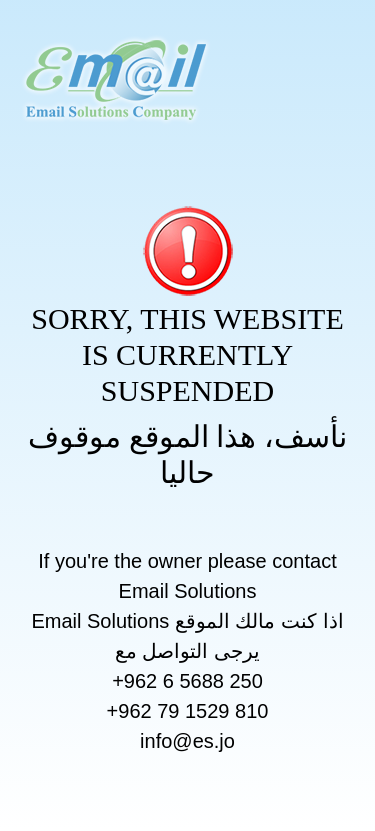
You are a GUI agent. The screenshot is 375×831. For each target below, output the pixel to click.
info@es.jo (187, 741)
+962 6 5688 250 (187, 681)
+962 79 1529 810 (188, 711)
